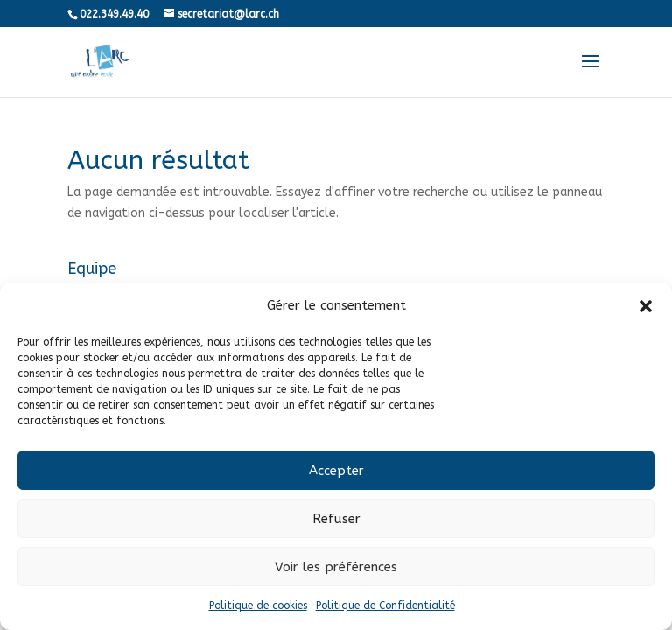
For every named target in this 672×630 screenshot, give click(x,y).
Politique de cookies (258, 605)
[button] (646, 306)
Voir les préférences (336, 567)
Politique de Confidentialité (385, 605)
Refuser (336, 519)
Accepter (336, 471)
